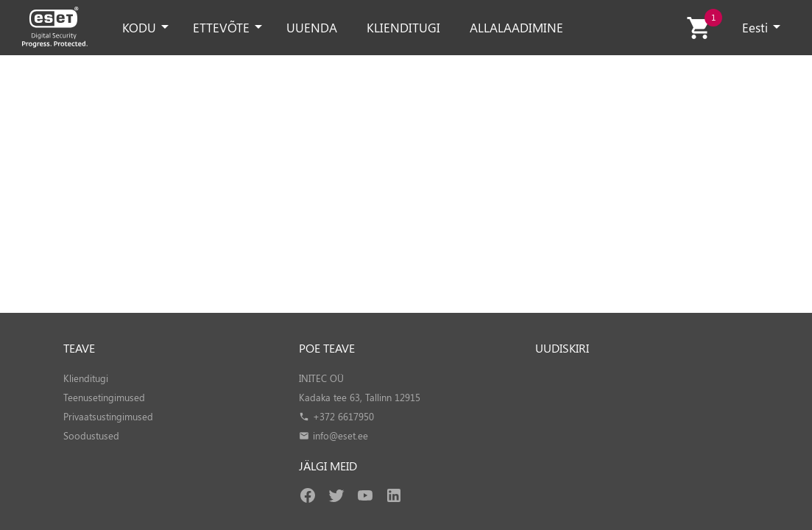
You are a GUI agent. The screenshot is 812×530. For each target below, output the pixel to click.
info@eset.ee (340, 435)
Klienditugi (86, 378)
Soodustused (91, 435)
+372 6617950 (343, 416)
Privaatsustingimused (108, 416)
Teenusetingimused (104, 397)
